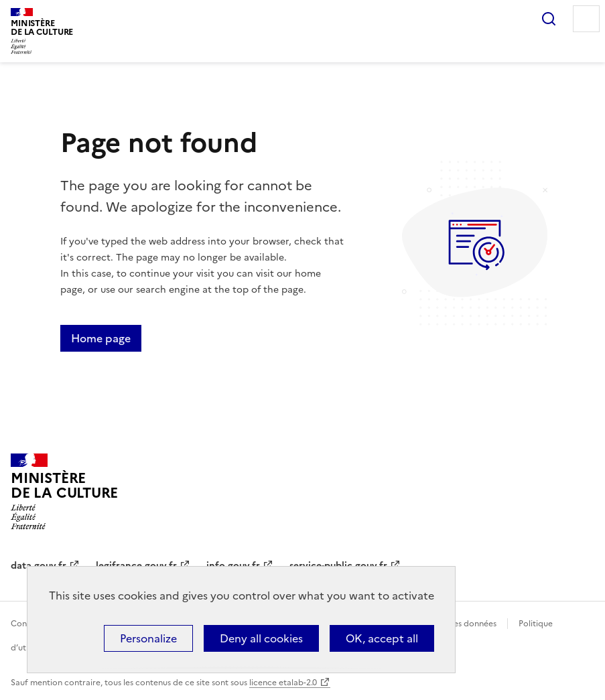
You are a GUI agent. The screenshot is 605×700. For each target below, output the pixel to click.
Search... (549, 19)
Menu (586, 19)
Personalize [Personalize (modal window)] (148, 638)
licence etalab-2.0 (283, 683)
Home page (101, 338)
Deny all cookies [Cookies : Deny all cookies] (261, 638)
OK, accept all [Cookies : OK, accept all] (382, 638)
